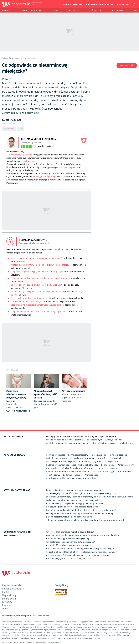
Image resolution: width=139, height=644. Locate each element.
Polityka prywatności (13, 589)
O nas (5, 608)
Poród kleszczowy (126, 465)
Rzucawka (53, 468)
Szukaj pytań (127, 65)
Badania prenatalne (72, 475)
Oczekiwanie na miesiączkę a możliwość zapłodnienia (36, 305)
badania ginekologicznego (44, 177)
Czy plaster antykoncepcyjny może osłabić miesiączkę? (36, 272)
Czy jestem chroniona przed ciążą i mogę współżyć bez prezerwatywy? (79, 549)
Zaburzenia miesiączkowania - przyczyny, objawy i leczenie (74, 490)
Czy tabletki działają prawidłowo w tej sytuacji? (68, 539)
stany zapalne (70, 167)
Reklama (7, 605)
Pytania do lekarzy (73, 4)
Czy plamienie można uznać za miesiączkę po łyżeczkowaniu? (39, 278)
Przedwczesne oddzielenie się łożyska (64, 478)
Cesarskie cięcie (117, 458)
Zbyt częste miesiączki (104, 493)
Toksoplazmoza (98, 455)
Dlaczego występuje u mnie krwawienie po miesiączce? (36, 258)
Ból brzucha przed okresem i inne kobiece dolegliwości (72, 507)
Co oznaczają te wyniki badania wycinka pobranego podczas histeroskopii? (82, 535)
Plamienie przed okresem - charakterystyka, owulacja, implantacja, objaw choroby (87, 520)
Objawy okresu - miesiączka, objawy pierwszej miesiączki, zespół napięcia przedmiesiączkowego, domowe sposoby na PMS (81, 515)
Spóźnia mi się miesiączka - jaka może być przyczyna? (36, 292)
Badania (54, 10)
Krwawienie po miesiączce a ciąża (26, 302)
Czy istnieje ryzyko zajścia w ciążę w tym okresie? (69, 559)
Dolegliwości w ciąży (70, 468)
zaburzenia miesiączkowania (20, 155)
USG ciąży (76, 458)
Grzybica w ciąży (87, 472)
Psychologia (118, 10)
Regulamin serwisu (12, 585)
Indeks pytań (9, 599)
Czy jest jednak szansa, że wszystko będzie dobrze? (70, 532)
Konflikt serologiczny (78, 455)
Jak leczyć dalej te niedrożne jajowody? (99, 552)
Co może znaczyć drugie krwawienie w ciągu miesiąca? (36, 285)
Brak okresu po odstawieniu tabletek (64, 510)
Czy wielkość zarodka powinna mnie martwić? (68, 545)
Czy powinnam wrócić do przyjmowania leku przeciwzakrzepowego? (78, 555)
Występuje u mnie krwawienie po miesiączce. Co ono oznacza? (40, 265)
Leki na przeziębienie (56, 440)
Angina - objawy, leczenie (102, 436)
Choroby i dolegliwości (30, 10)
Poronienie (89, 458)
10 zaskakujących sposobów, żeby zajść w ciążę (68, 493)
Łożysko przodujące (56, 455)
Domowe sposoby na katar (75, 436)
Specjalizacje (74, 10)
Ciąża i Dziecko (96, 10)
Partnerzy (7, 602)
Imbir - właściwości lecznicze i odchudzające (112, 443)
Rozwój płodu (108, 465)
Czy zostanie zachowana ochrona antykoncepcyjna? (71, 542)
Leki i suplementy (120, 4)
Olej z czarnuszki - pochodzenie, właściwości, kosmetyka (96, 440)
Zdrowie (6, 10)
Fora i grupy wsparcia (97, 4)
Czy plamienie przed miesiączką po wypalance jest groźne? (38, 312)
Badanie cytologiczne (71, 462)
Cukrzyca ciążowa (107, 462)
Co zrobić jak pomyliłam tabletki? (62, 552)
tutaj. (59, 642)
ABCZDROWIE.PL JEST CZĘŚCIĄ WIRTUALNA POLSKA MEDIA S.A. (26, 616)
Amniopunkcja (92, 475)
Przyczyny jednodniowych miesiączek (28, 298)
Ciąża (21, 129)
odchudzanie (29, 161)
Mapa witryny (9, 595)
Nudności (102, 458)
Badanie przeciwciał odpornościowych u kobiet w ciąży (72, 465)
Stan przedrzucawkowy (108, 468)
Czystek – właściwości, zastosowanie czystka (67, 443)
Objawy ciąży (90, 462)
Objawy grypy (53, 436)
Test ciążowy (54, 475)
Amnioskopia (91, 478)
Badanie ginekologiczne (57, 458)
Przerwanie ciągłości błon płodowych (115, 472)
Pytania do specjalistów (12, 58)
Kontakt (6, 592)
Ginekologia (30, 58)
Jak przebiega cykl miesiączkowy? (100, 510)
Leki (135, 10)
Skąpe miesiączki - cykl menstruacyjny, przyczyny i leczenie (76, 503)
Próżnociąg (88, 468)
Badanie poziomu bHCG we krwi (61, 472)
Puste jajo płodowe (118, 455)
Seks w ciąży (52, 462)
